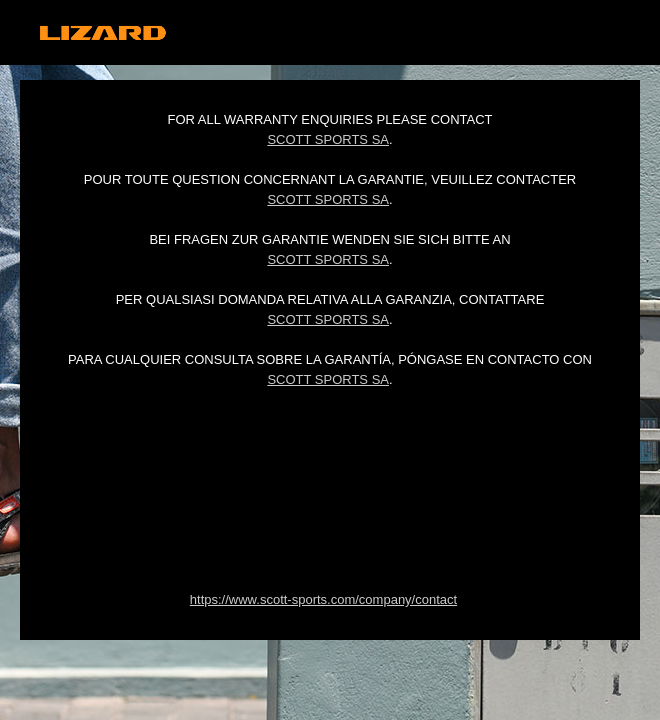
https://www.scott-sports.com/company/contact (323, 599)
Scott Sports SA (328, 139)
